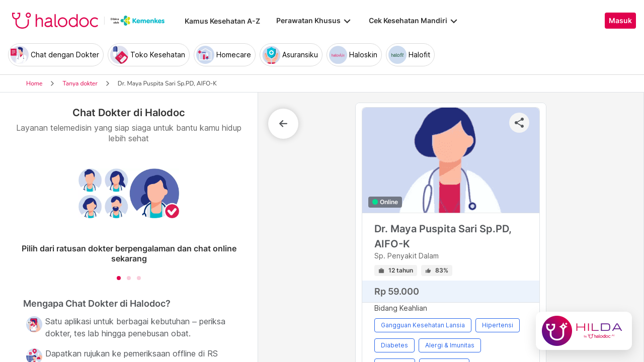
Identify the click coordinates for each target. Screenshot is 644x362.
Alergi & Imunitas (450, 345)
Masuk (620, 21)
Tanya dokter (80, 83)
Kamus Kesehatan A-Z (222, 21)
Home (34, 83)
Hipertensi (498, 325)
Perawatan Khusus (314, 21)
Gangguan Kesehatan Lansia (423, 325)
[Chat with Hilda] (584, 331)
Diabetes (394, 345)
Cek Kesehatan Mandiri (414, 21)
